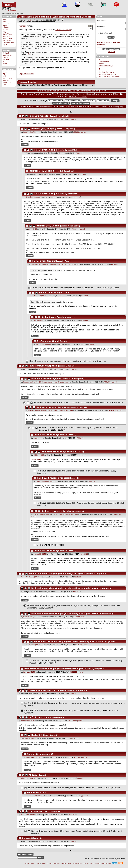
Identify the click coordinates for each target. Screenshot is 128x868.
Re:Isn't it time (40, 737)
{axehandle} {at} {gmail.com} (63, 266)
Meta (4, 62)
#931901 (74, 696)
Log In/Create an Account (100, 94)
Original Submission (107, 72)
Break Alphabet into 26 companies (48, 692)
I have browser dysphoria (43, 368)
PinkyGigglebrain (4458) (45, 483)
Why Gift (111, 52)
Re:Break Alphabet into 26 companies (43, 705)
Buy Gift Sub (7, 41)
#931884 (74, 371)
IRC (4, 74)
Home (27, 866)
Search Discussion (78, 97)
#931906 (79, 153)
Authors (6, 28)
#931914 (112, 413)
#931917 (75, 229)
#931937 (78, 647)
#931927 (82, 174)
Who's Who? (7, 78)
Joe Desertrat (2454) (39, 298)
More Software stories (107, 74)
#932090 (82, 457)
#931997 (74, 843)
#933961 (91, 347)
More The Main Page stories (110, 76)
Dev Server (7, 83)
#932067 (78, 759)
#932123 (85, 556)
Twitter (5, 72)
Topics (5, 26)
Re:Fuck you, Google (43, 129)
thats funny (35, 363)
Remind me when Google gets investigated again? (57, 576)
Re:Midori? (37, 790)
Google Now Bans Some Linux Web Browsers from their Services (55, 17)
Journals (6, 24)
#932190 (84, 298)
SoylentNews (9, 7)
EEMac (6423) (39, 457)
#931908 (73, 723)
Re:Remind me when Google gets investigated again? (61, 590)
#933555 (84, 323)
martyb (29, 20)
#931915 (77, 197)
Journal (83, 132)
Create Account (8, 43)
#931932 (114, 266)
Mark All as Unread (81, 103)
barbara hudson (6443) (32, 384)
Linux (101, 59)
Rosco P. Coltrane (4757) (30, 579)
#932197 (92, 483)
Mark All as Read (61, 103)
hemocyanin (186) (28, 723)
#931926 (78, 798)
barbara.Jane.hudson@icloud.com (55, 384)
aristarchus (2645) (28, 780)
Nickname (101, 21)
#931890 (77, 579)
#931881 (76, 132)
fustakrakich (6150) (31, 132)
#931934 (73, 817)
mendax (102, 64)
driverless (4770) (32, 197)
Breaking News (8, 55)
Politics (5, 64)
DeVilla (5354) (39, 323)
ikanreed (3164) (29, 674)
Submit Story (8, 36)
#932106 (117, 517)
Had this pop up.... (39, 813)
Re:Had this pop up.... (42, 833)
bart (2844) (38, 440)
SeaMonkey (36, 461)
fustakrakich (80, 405)
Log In (5, 45)
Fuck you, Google (39, 116)
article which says (106, 66)
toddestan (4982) (30, 740)
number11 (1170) (40, 556)
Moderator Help (25, 856)
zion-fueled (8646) (28, 817)
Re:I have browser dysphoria (48, 381)
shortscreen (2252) (33, 647)
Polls (4, 32)
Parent (25, 145)
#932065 (74, 740)
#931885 (107, 384)
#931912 (73, 780)
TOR (4, 85)
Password (101, 27)
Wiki (4, 76)
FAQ (4, 21)
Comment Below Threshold (50, 547)
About (5, 19)
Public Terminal (105, 33)
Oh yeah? (27, 840)
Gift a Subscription (111, 49)
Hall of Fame (7, 34)
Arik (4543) (33, 229)
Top (116, 94)
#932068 (80, 440)
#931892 (76, 594)
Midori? (33, 777)
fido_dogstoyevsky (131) (40, 266)
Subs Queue (7, 38)
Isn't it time (35, 719)
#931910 (73, 674)
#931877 (74, 119)
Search (5, 30)
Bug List (6, 80)
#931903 (76, 619)
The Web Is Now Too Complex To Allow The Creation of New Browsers (50, 85)
